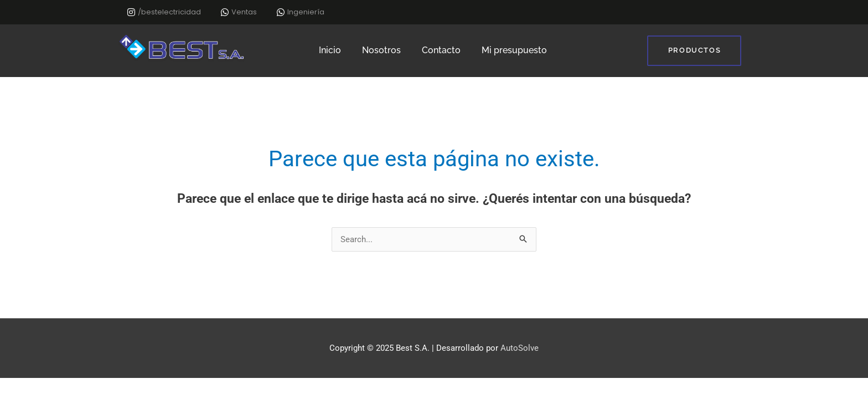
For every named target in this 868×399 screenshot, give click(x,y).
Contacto (441, 50)
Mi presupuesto (514, 50)
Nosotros (381, 50)
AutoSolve (520, 348)
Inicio (330, 50)
